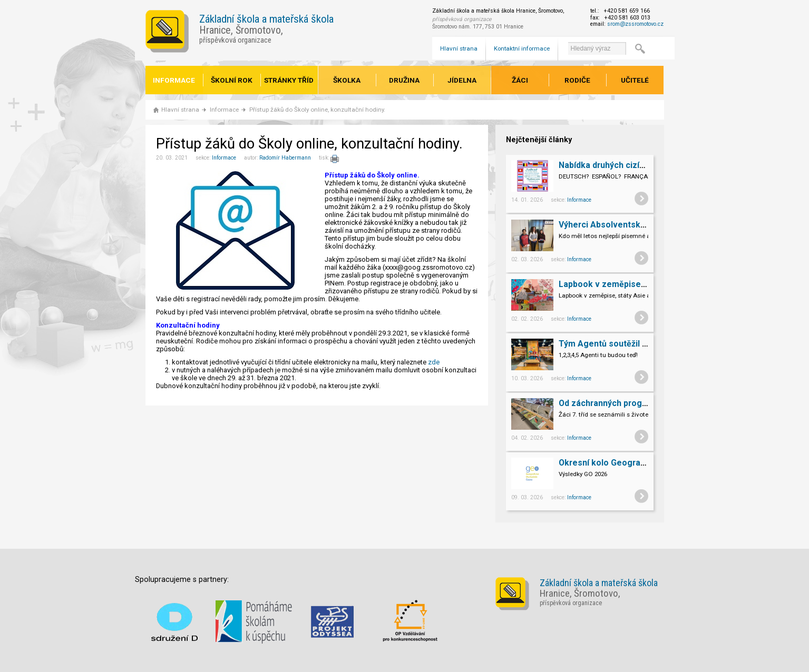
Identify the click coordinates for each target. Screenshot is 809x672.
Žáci (520, 80)
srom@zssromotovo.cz (635, 24)
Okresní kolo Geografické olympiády (630, 463)
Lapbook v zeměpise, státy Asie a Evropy (640, 284)
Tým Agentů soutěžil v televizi (618, 344)
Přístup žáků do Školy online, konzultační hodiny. (317, 110)
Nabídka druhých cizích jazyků (617, 165)
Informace (174, 80)
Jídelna (462, 80)
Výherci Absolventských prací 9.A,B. (629, 225)
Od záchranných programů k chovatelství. (641, 403)
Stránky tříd (289, 80)
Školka (347, 80)
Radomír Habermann (285, 158)
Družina (404, 80)
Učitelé (635, 80)
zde (434, 362)
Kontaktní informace (522, 48)
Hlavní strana (459, 48)
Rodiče (577, 80)
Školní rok (232, 80)
